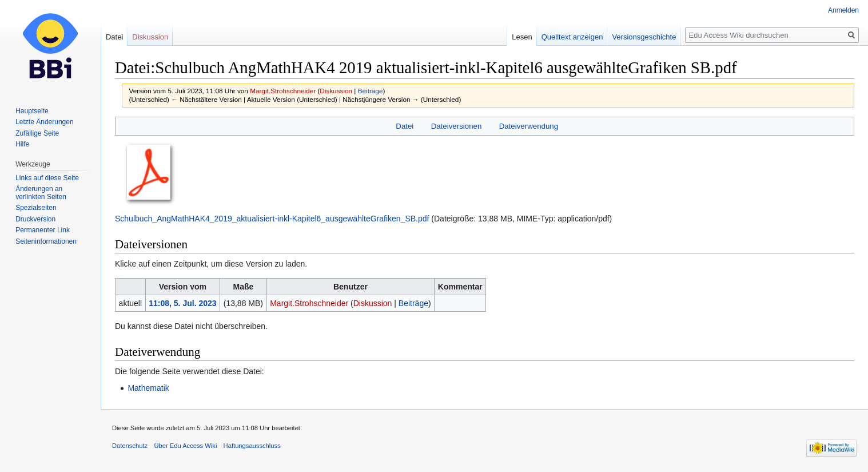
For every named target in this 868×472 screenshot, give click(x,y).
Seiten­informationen (46, 241)
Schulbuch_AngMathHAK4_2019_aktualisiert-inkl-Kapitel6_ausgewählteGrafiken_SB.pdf (272, 219)
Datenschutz (130, 446)
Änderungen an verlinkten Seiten (41, 193)
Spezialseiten (36, 208)
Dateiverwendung (529, 126)
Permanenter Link (43, 230)
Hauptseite (32, 111)
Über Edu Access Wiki (185, 446)
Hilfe (22, 144)
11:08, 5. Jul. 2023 (182, 303)
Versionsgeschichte (644, 37)
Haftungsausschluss (252, 446)
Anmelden (843, 10)
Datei (405, 126)
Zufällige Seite (37, 133)
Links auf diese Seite (47, 178)
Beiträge (371, 91)
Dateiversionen (457, 126)
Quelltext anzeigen (572, 37)
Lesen (522, 37)
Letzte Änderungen (44, 122)
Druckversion (35, 219)
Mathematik (148, 388)
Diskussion (336, 91)
